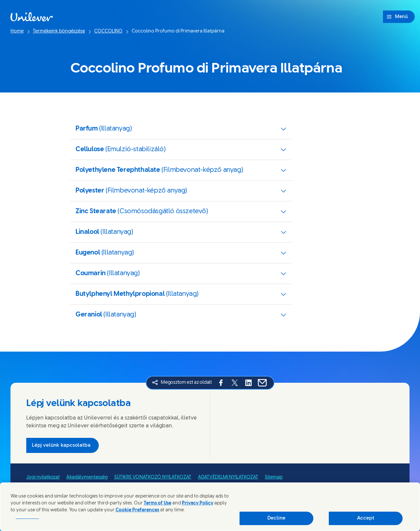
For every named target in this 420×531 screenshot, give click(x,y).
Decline (276, 518)
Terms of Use (157, 503)
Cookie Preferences (137, 510)
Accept (366, 518)
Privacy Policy (198, 503)
